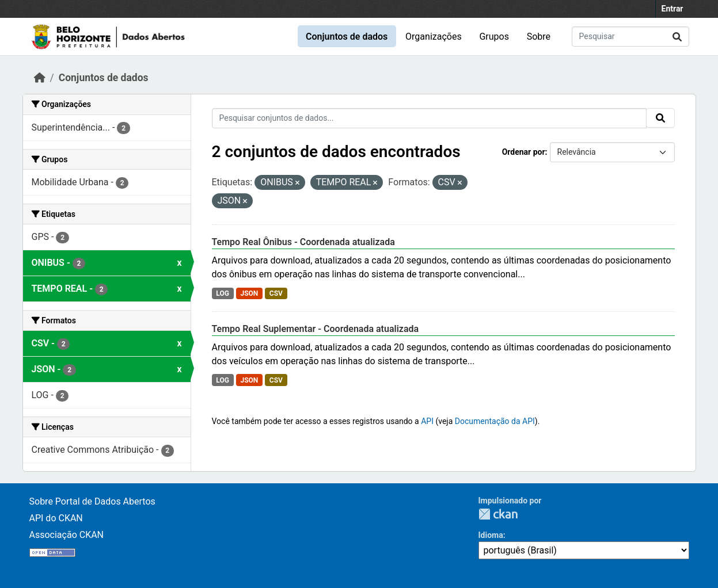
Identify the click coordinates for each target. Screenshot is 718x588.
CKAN (498, 514)
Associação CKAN (67, 535)
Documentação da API (495, 421)
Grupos (494, 37)
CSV (276, 293)
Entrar (673, 9)
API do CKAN (56, 518)
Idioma (491, 535)
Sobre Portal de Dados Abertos (92, 501)
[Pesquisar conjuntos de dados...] (630, 37)
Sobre (539, 37)
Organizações (434, 37)
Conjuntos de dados (347, 37)
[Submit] (677, 37)
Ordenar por (524, 152)
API (427, 421)
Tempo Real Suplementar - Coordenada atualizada (316, 329)
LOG (223, 293)
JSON (249, 293)
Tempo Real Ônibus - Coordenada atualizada (303, 242)
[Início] (40, 78)
